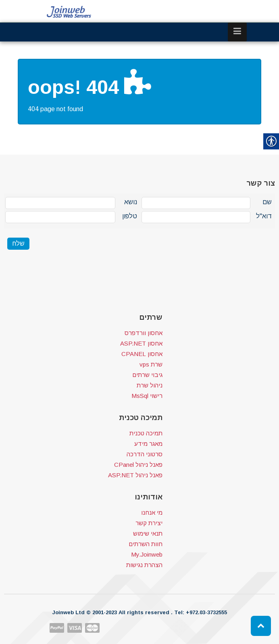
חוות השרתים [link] (146, 544)
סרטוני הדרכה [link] (145, 454)
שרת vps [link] (151, 364)
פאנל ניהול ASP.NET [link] (135, 475)
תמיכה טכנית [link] (146, 433)
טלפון (130, 216)
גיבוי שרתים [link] (147, 375)
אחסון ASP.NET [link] (141, 343)
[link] (69, 12)
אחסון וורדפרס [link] (144, 333)
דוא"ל (264, 216)
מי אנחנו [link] (152, 513)
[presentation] (65, 275)
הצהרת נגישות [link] (144, 565)
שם (267, 202)
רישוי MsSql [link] (147, 396)
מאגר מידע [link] (148, 444)
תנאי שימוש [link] (148, 533)
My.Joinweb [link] (147, 554)
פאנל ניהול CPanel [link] (138, 465)
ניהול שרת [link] (150, 385)
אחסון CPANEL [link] (142, 354)
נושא (131, 202)
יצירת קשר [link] (149, 523)
